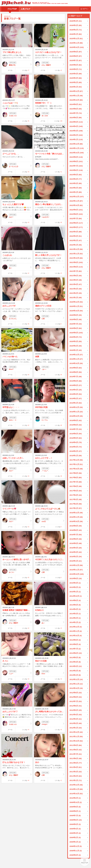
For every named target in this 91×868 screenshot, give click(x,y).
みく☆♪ (17, 571)
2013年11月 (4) (76, 631)
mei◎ (50, 520)
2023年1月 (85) (76, 192)
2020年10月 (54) (76, 311)
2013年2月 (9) (75, 671)
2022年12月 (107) (77, 197)
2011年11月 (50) (76, 736)
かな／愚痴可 (50, 64)
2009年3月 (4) (75, 833)
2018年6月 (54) (76, 434)
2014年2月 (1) (75, 618)
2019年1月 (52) (76, 403)
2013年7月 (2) (75, 649)
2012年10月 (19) (76, 688)
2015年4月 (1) (75, 583)
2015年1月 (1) (75, 592)
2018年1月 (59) (76, 456)
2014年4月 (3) (75, 609)
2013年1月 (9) (75, 675)
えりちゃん (17, 318)
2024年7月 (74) (76, 113)
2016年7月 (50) (76, 535)
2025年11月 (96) (76, 43)
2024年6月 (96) (76, 118)
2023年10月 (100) (77, 153)
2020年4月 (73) (76, 337)
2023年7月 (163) (76, 166)
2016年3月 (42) (76, 552)
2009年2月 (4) (75, 837)
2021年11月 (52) (76, 254)
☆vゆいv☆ (17, 115)
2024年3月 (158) (76, 131)
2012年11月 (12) (76, 684)
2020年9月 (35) (76, 315)
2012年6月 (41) (76, 706)
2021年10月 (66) (76, 258)
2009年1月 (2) (75, 842)
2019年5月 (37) (76, 385)
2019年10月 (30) (76, 363)
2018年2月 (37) (76, 451)
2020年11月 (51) (76, 306)
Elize (50, 673)
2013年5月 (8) (75, 657)
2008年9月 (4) (75, 855)
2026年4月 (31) (76, 21)
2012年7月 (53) (76, 701)
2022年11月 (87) (76, 201)
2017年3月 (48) (76, 499)
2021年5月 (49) (76, 280)
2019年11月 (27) (76, 359)
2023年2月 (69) (76, 188)
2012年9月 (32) (76, 693)
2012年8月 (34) (76, 697)
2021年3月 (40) (76, 289)
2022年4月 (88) (76, 232)
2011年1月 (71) (76, 780)
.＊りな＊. (50, 470)
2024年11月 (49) (76, 96)
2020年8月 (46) (76, 319)
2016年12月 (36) (76, 513)
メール (10, 70)
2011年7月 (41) (76, 754)
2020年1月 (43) (76, 350)
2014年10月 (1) (76, 596)
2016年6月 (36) (76, 539)
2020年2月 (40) (76, 346)
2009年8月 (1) (75, 811)
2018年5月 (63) (76, 438)
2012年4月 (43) (76, 715)
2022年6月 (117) (76, 223)
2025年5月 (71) (76, 69)
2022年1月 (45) (76, 245)
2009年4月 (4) (75, 829)
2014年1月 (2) (75, 622)
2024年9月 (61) (76, 104)
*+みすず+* (50, 216)
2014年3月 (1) (75, 614)
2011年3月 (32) (76, 772)
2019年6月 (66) (76, 381)
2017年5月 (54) (76, 491)
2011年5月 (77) (76, 763)
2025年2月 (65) (76, 82)
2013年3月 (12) (76, 666)
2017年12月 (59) (76, 460)
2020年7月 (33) (76, 324)
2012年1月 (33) (76, 728)
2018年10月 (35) (76, 416)
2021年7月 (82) (76, 271)
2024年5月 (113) (76, 122)
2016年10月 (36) (76, 521)
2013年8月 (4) (75, 644)
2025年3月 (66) (76, 78)
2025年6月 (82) (76, 65)
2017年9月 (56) (76, 473)
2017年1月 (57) (76, 508)
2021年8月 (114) (76, 267)
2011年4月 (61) (76, 767)
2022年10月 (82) (76, 205)
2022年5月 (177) (76, 227)
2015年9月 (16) (76, 578)
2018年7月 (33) (76, 429)
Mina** (17, 368)
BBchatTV (34, 3)
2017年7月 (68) (76, 482)
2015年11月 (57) (76, 570)
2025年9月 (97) (76, 52)
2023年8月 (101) (76, 161)
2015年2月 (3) (75, 587)
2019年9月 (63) (76, 368)
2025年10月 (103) (77, 47)
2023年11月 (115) (77, 148)
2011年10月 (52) (76, 741)
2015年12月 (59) (76, 565)
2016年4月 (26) (76, 548)
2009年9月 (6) (75, 807)
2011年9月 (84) (76, 745)
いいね (26, 70)
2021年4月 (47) (76, 284)
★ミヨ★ (50, 115)
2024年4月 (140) (76, 126)
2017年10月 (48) (76, 469)
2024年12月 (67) (76, 91)
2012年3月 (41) (76, 719)
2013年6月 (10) (76, 653)
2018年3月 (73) (76, 447)
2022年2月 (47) (76, 240)
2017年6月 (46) (76, 486)
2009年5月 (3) (75, 824)
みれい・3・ (17, 419)
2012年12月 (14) (76, 679)
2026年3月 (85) (76, 25)
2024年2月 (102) (76, 135)
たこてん (50, 419)
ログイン (86, 9)
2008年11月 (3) (76, 851)
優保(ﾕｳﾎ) (17, 64)
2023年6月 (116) (76, 170)
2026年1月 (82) (76, 34)
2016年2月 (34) (76, 556)
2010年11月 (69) (76, 789)
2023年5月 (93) (76, 175)
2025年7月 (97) (76, 60)
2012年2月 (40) (76, 723)
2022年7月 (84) (76, 218)
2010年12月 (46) (76, 785)
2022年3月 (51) (76, 236)
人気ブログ (25, 9)
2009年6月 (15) (76, 820)
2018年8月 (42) (76, 425)
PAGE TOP (85, 862)
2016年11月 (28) (76, 517)
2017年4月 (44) (76, 495)
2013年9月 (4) (75, 640)
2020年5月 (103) (76, 333)
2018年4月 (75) (76, 442)
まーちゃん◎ (17, 166)
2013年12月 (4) (76, 627)
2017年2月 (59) (76, 504)
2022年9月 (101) (76, 210)
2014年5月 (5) (75, 605)
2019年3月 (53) (76, 394)
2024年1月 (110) (76, 139)
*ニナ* (17, 673)
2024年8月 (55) (76, 109)
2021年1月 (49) (76, 297)
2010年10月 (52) (76, 794)
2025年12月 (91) (76, 38)
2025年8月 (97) (76, 56)
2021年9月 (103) (76, 262)
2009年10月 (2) (76, 802)
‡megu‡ (50, 723)
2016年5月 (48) (76, 543)
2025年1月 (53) (76, 87)
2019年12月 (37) (76, 355)
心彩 (50, 318)
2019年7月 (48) (76, 377)
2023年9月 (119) (76, 157)
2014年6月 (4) (75, 600)
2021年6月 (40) (76, 276)
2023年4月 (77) (76, 179)
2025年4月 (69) (76, 74)
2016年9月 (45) (76, 526)
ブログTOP (12, 9)
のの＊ (17, 216)
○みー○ (50, 368)
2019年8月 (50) (76, 372)
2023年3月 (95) (76, 183)
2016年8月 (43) (76, 530)
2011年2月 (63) (76, 776)
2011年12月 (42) (76, 732)
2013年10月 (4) (76, 636)
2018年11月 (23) (76, 412)
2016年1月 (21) (76, 561)
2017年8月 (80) (76, 477)
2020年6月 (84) (76, 328)
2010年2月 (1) (75, 798)
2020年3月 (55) (76, 341)
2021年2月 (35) (76, 293)
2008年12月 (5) (76, 846)
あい (17, 267)
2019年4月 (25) (76, 390)
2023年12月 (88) (76, 144)
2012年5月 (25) (76, 710)
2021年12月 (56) (76, 249)
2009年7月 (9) (75, 815)
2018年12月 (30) (76, 407)
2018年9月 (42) (76, 420)
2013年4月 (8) (75, 662)
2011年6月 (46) (76, 758)
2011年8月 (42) (76, 750)
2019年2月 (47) (76, 398)
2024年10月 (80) (76, 100)
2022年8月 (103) (76, 214)
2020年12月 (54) (76, 302)
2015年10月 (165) (77, 574)
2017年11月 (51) (76, 464)
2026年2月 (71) (76, 30)
